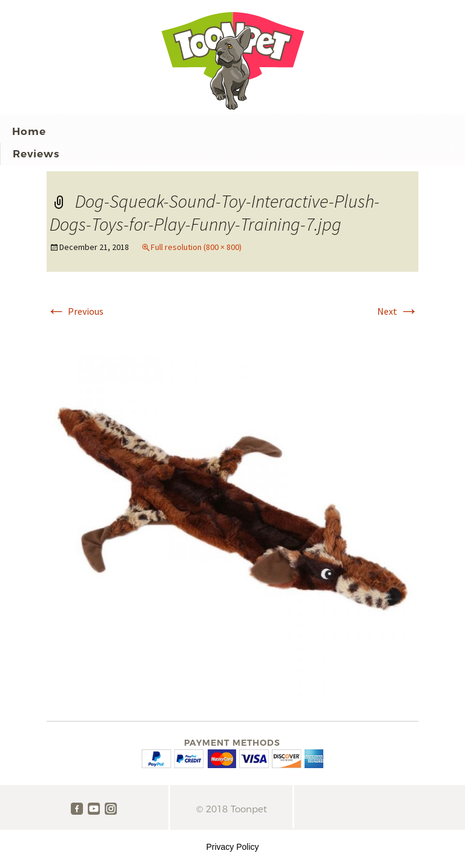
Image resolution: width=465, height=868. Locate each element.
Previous (75, 311)
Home (29, 131)
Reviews (36, 154)
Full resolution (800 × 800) (196, 247)
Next (398, 311)
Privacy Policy (232, 847)
